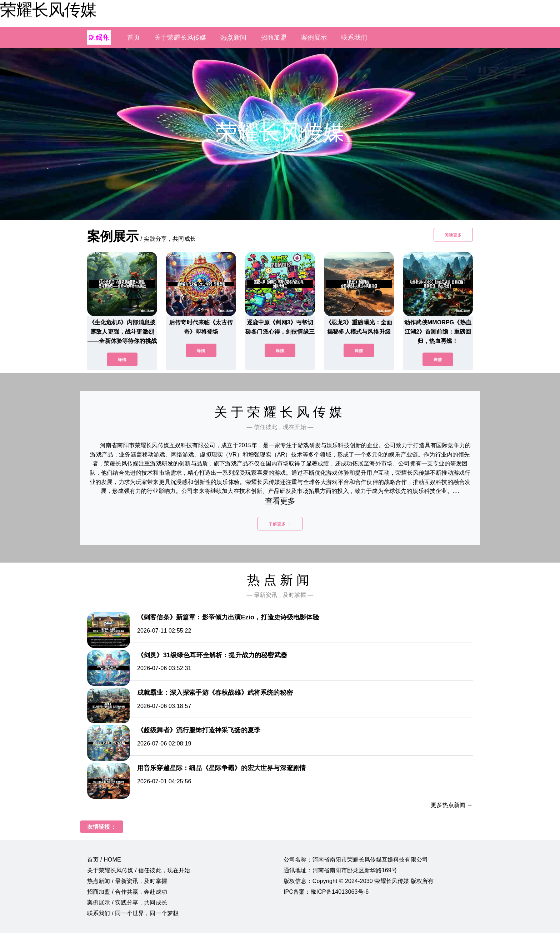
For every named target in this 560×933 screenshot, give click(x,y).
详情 (122, 360)
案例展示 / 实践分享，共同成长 (127, 902)
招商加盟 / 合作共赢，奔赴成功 (127, 892)
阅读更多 (453, 235)
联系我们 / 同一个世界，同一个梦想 (133, 913)
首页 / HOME (104, 860)
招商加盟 (274, 38)
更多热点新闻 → (452, 805)
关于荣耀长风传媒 (180, 38)
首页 (134, 38)
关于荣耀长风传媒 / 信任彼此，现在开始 (139, 870)
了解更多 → (280, 524)
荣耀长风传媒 (48, 10)
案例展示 (314, 38)
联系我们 (354, 38)
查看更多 (280, 501)
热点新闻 (233, 38)
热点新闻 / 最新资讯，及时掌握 (127, 881)
